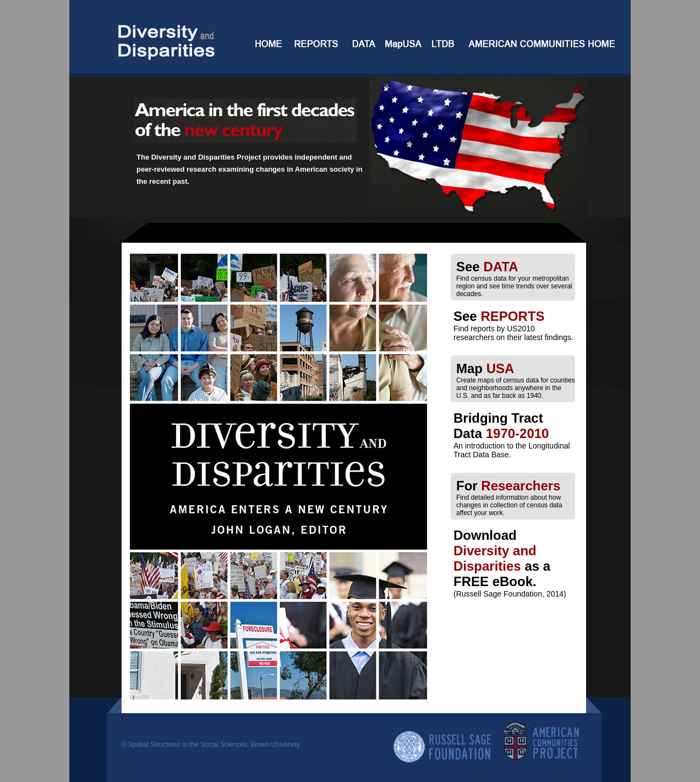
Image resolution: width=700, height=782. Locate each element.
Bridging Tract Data (501, 426)
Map (485, 368)
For (508, 486)
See (487, 267)
